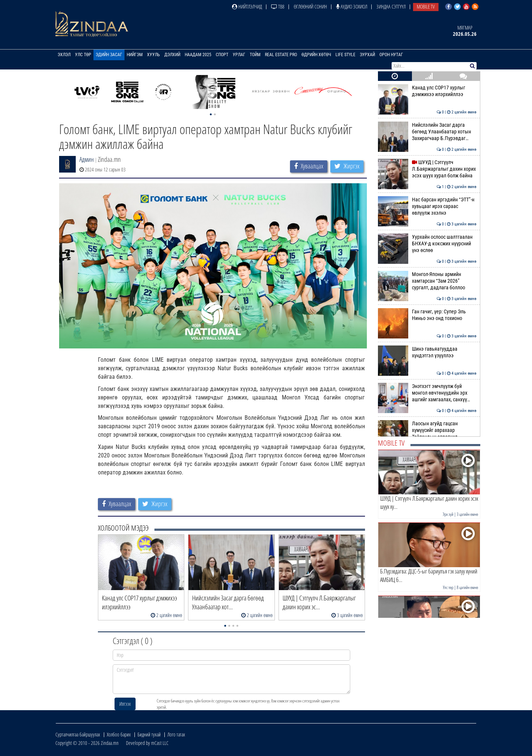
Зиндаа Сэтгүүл (391, 6)
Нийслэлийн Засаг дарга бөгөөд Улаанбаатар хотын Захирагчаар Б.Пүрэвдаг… (427, 132)
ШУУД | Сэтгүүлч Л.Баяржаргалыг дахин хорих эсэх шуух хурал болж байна (427, 169)
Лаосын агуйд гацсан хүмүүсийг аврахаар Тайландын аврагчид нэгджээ (427, 434)
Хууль (154, 55)
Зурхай (367, 55)
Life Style (345, 55)
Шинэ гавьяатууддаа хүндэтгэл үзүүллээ (427, 352)
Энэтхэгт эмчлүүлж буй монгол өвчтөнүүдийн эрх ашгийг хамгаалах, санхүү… (427, 393)
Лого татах (176, 734)
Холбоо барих (119, 734)
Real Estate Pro (281, 55)
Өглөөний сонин (310, 6)
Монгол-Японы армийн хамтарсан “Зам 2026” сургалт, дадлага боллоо (427, 281)
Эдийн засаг (109, 55)
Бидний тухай (149, 734)
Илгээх (125, 704)
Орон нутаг (391, 55)
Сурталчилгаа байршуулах (78, 734)
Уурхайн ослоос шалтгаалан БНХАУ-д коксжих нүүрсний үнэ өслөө (427, 244)
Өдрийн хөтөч (316, 55)
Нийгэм (135, 55)
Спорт (222, 55)
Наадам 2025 (198, 55)
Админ (87, 159)
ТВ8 (278, 6)
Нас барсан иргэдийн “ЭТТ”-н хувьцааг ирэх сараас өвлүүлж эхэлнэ (427, 206)
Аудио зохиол (352, 6)
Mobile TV (426, 6)
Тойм (255, 55)
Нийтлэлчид (247, 6)
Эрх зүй (448, 514)
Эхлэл (64, 55)
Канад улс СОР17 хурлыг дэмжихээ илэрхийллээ (427, 91)
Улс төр (83, 55)
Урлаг (239, 55)
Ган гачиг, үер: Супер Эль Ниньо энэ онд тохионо (427, 315)
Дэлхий (172, 55)
